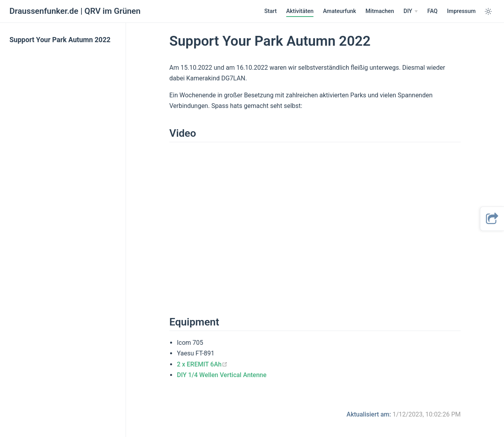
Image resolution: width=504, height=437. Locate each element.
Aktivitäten (300, 11)
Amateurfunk (339, 11)
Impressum (461, 11)
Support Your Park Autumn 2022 (60, 40)
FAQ (432, 11)
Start (271, 11)
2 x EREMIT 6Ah (202, 364)
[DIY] (411, 11)
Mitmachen (380, 11)
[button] (492, 219)
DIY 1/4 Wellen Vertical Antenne (222, 375)
